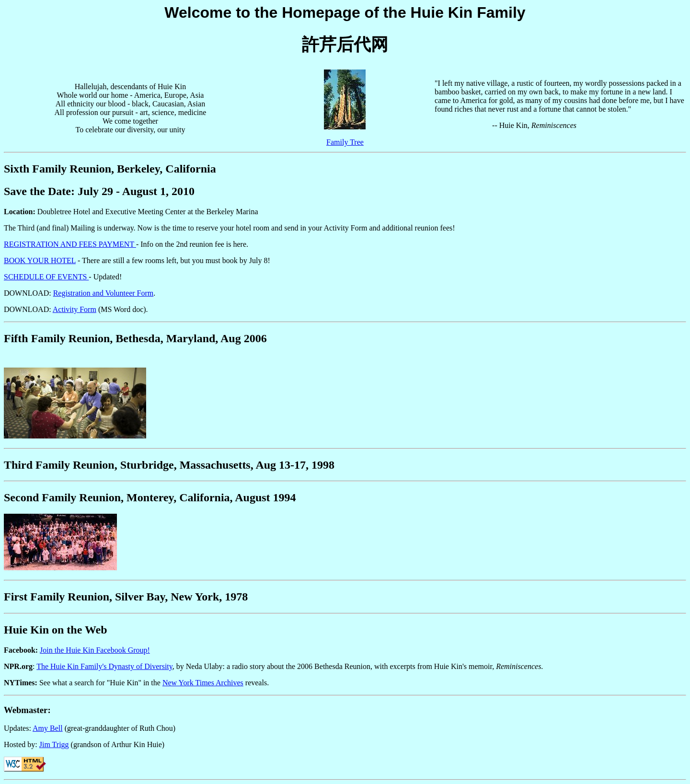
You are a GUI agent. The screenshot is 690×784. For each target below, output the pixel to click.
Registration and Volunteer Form (103, 293)
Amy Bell (48, 728)
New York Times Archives (203, 683)
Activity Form (75, 309)
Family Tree (345, 142)
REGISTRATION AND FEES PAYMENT (70, 244)
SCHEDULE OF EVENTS (46, 277)
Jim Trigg (54, 744)
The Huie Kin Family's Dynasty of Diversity (104, 666)
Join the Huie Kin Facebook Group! (95, 650)
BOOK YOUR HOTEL (40, 260)
